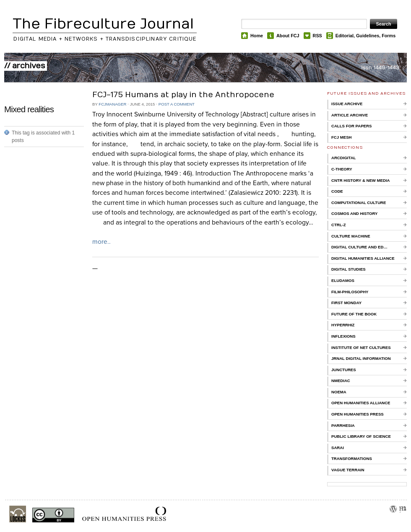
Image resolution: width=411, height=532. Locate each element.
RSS (317, 36)
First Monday (346, 303)
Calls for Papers (351, 126)
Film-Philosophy (350, 292)
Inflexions (343, 336)
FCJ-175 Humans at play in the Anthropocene (183, 95)
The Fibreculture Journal (103, 24)
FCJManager (112, 104)
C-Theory (342, 169)
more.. (101, 242)
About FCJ (288, 36)
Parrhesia (343, 425)
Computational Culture (359, 203)
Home (257, 36)
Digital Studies (349, 269)
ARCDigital (343, 158)
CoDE (337, 191)
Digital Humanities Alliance (363, 258)
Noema (339, 392)
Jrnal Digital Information (361, 358)
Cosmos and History (355, 213)
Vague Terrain (348, 470)
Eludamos (343, 280)
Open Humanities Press (358, 414)
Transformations (352, 458)
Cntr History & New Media (360, 180)
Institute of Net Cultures (361, 347)
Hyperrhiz (343, 325)
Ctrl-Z (339, 225)
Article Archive (350, 115)
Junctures (344, 370)
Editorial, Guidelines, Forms (365, 36)
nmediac (341, 381)
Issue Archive (347, 104)
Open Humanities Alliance (361, 403)
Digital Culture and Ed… (359, 247)
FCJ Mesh (342, 137)
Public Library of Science (361, 436)
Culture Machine (351, 236)
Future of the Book (354, 314)
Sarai (338, 448)
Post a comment (177, 104)
